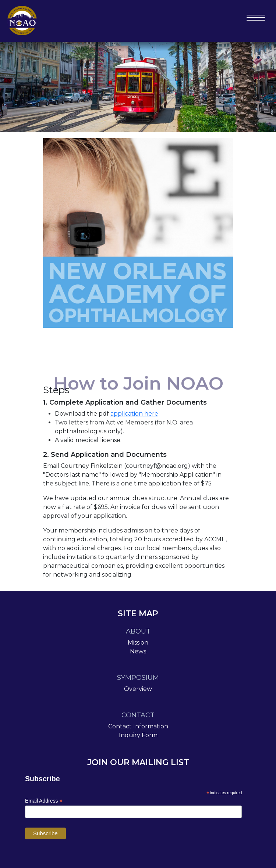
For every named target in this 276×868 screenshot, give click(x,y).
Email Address (44, 801)
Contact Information (138, 726)
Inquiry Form (138, 735)
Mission (138, 643)
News (138, 651)
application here (134, 414)
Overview (138, 689)
